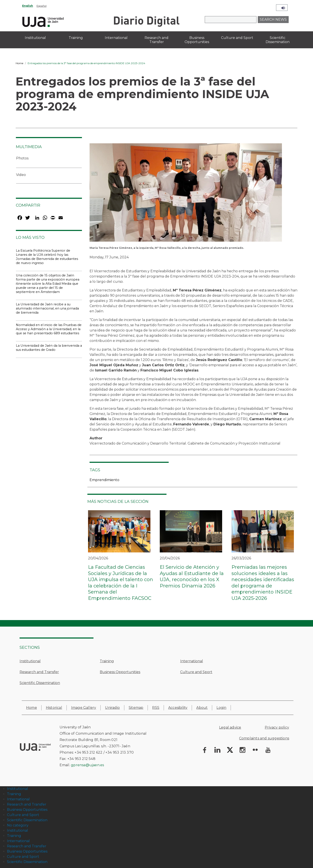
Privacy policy (277, 727)
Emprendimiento (104, 480)
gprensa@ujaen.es (87, 765)
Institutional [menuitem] (35, 38)
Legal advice (230, 727)
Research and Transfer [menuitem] (156, 40)
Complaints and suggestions (264, 738)
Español (42, 6)
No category (18, 825)
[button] (186, 194)
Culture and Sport (196, 672)
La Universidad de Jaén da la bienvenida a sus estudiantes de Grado (49, 348)
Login (221, 708)
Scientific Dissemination (40, 683)
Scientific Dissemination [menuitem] (278, 40)
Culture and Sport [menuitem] (237, 38)
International (192, 661)
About (202, 708)
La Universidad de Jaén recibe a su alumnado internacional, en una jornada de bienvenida (47, 308)
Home (19, 63)
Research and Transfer (39, 672)
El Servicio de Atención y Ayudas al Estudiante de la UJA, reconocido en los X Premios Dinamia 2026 (192, 576)
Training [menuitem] (76, 38)
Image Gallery (84, 708)
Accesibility (178, 708)
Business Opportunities (120, 672)
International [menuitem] (116, 38)
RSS (156, 708)
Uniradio (112, 708)
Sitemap (136, 708)
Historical (54, 708)
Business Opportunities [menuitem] (197, 40)
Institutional (30, 661)
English (28, 6)
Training (107, 661)
